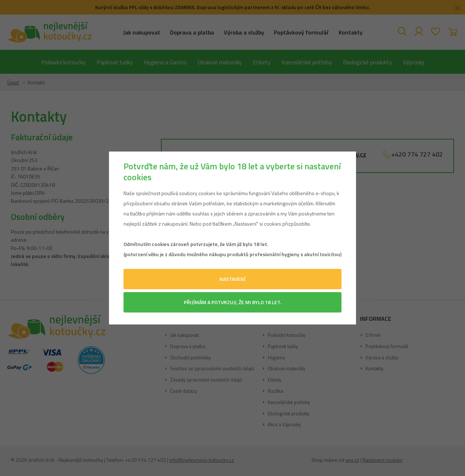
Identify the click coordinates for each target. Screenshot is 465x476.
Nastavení (232, 279)
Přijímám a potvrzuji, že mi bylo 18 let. (232, 302)
